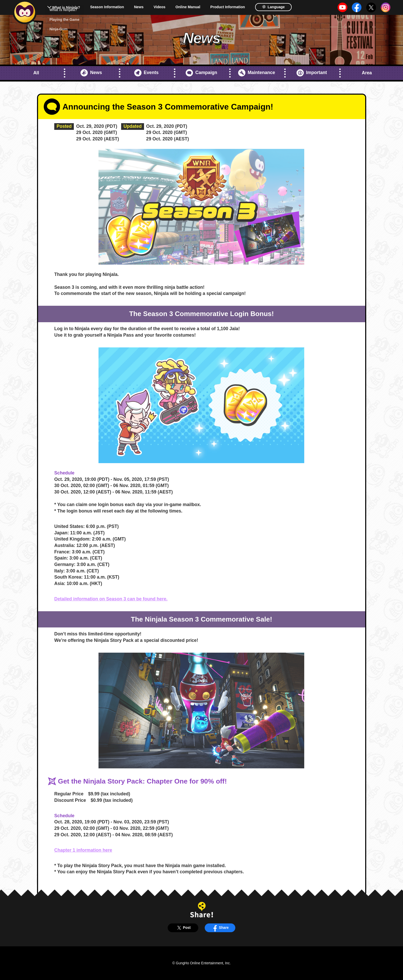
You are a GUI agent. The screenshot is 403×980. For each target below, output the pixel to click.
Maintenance (257, 73)
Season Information (107, 7)
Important (312, 73)
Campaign (201, 73)
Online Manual (188, 7)
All (36, 73)
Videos (159, 7)
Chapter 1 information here (83, 850)
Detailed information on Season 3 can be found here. (111, 599)
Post (183, 928)
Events (146, 73)
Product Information (228, 7)
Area (367, 73)
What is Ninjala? (66, 7)
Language (273, 7)
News (139, 7)
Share (220, 928)
